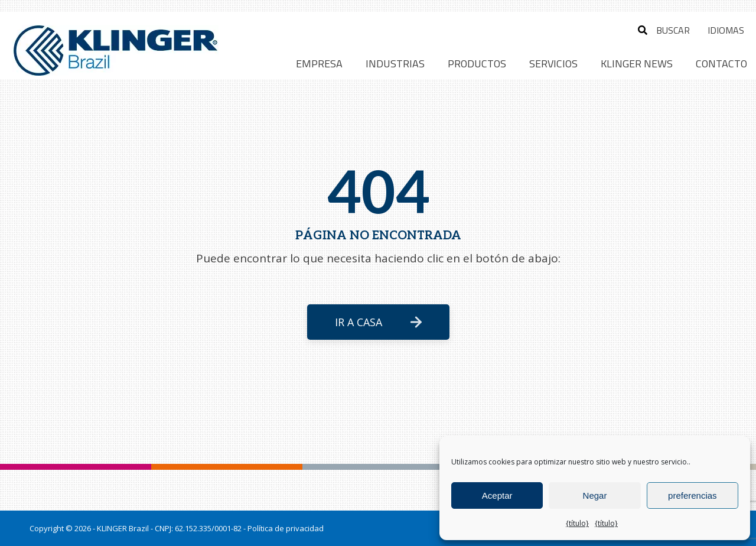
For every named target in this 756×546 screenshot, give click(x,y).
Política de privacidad (286, 528)
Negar (595, 495)
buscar (664, 30)
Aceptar (497, 495)
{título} (577, 523)
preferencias (693, 495)
